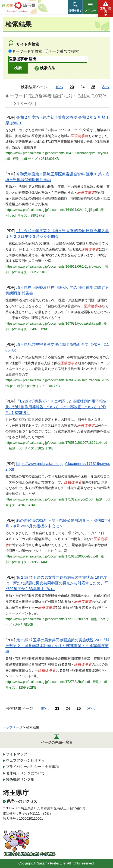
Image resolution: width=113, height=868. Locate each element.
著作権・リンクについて (25, 773)
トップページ (12, 727)
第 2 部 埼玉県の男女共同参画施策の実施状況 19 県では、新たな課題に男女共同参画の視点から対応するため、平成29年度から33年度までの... (57, 583)
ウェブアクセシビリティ (25, 760)
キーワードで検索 (27, 51)
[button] (75, 7)
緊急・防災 (106, 10)
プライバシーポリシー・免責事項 (32, 767)
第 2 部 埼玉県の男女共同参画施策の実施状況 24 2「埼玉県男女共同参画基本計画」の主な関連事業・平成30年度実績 (58, 646)
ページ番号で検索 (64, 51)
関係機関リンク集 (20, 779)
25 (93, 87)
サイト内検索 (28, 44)
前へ (59, 87)
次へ (106, 87)
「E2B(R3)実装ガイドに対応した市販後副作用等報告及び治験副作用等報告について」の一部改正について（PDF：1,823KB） (56, 407)
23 (72, 87)
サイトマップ (17, 754)
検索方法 (48, 68)
